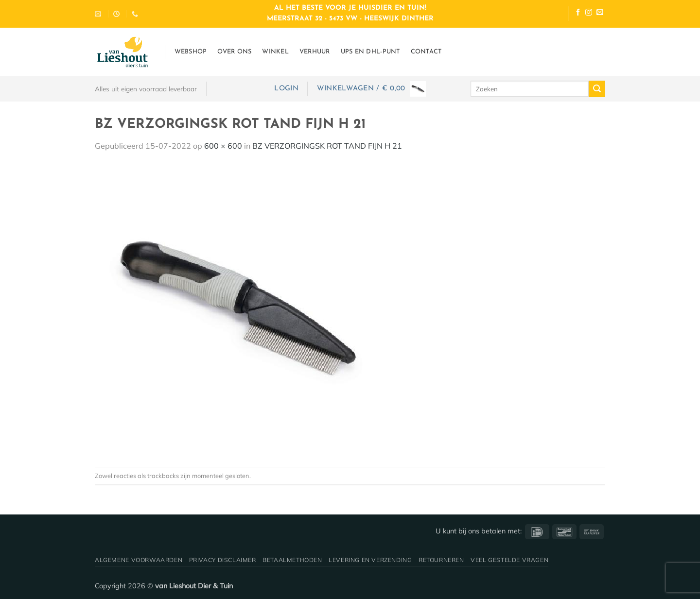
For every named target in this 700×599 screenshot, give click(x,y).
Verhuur (315, 52)
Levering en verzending (370, 560)
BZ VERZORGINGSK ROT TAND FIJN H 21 (327, 146)
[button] (286, 89)
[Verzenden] (597, 89)
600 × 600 (223, 146)
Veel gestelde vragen (509, 560)
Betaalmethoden (292, 560)
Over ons (234, 52)
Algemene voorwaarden (139, 560)
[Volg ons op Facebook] (578, 13)
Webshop (191, 52)
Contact (426, 52)
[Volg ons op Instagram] (589, 13)
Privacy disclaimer (223, 560)
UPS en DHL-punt (370, 52)
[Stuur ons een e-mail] (600, 13)
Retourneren (441, 560)
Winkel (275, 52)
